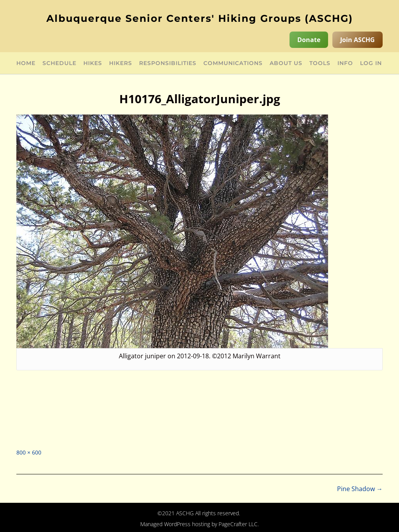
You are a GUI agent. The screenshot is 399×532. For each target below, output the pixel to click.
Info (345, 63)
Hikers (121, 63)
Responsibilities (168, 63)
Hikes (93, 63)
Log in (371, 63)
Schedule (59, 63)
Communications (233, 63)
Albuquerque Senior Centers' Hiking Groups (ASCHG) (200, 18)
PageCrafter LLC (238, 524)
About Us (286, 63)
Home (26, 63)
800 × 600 (29, 452)
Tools (320, 63)
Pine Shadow (360, 489)
